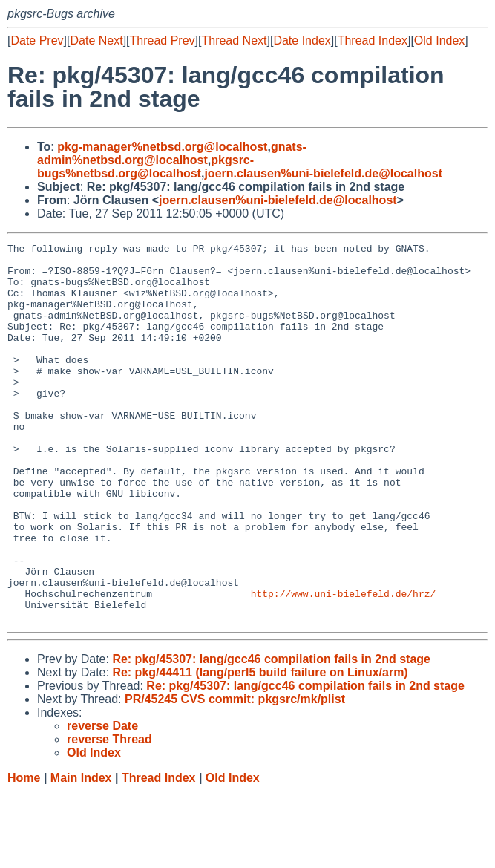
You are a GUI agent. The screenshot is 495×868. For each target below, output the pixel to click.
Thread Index (373, 40)
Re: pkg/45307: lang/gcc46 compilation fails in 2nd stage (271, 735)
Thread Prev (163, 40)
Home (24, 854)
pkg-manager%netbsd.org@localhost (162, 147)
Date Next (96, 40)
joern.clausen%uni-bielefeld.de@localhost (323, 173)
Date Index (302, 40)
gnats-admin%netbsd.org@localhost (172, 153)
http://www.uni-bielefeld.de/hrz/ (344, 665)
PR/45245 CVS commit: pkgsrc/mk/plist (235, 775)
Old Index (439, 40)
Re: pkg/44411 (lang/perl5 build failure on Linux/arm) (260, 748)
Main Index (81, 854)
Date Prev (37, 40)
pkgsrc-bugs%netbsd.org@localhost (145, 167)
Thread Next (234, 40)
